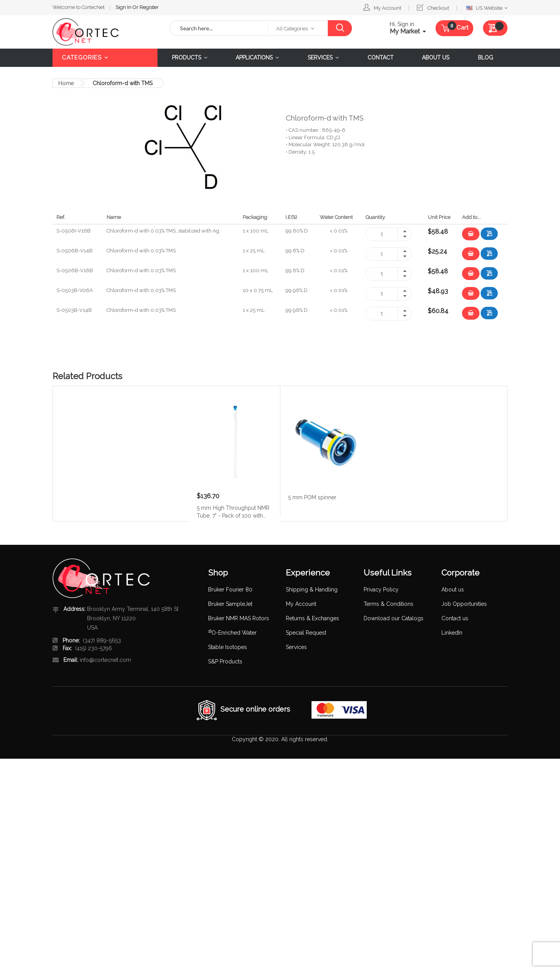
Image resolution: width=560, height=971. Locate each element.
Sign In (124, 7)
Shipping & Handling (312, 590)
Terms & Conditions (388, 604)
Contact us (455, 618)
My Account (388, 8)
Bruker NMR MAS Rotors (239, 618)
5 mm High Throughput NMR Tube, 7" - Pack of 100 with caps (233, 511)
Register (149, 7)
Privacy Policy (381, 590)
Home (66, 83)
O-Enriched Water (232, 633)
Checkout (438, 8)
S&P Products (225, 661)
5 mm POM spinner (312, 497)
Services (296, 647)
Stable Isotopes (227, 647)
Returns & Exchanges (312, 618)
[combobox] (219, 28)
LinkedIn (452, 633)
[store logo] (105, 32)
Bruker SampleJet (230, 604)
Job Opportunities (464, 604)
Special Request (306, 633)
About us (453, 590)
